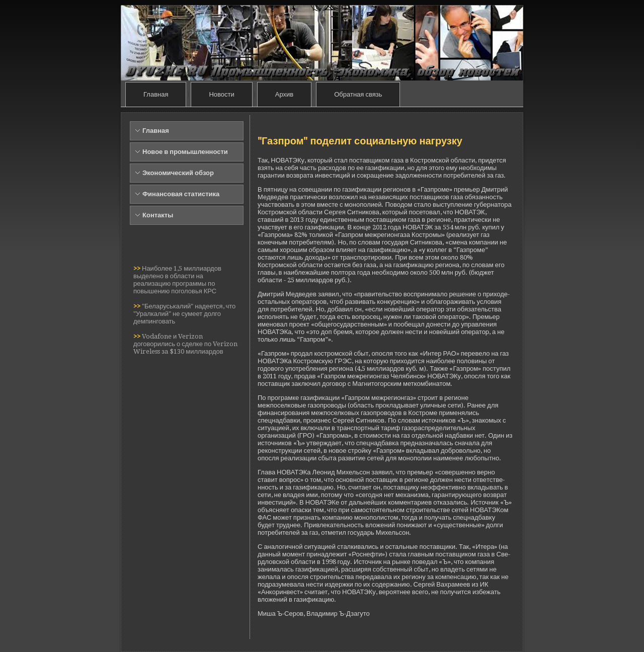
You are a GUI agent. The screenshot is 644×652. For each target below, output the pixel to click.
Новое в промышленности (185, 152)
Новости (221, 94)
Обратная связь (358, 94)
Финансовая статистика (181, 194)
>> (138, 268)
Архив (284, 94)
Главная (156, 94)
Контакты (158, 215)
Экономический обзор (178, 173)
